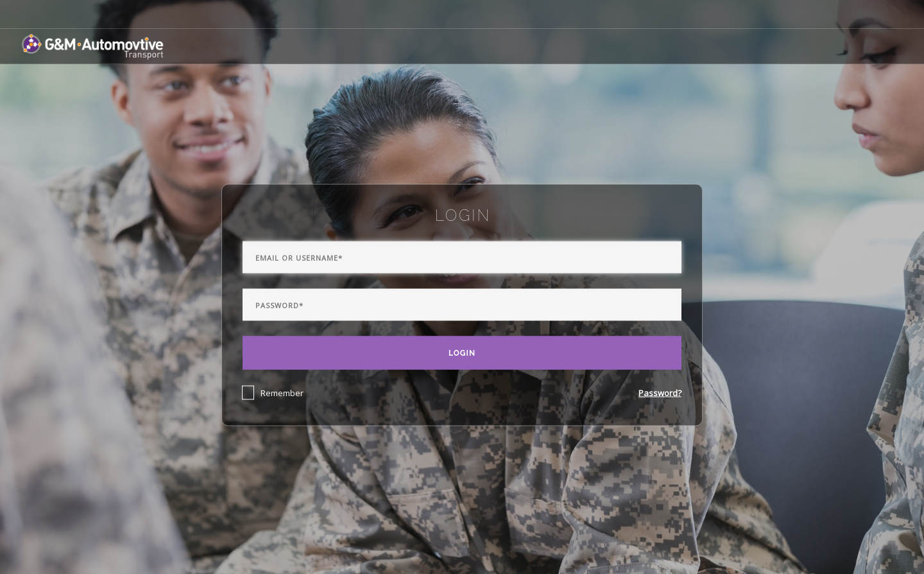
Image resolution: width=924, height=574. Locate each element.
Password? (660, 393)
